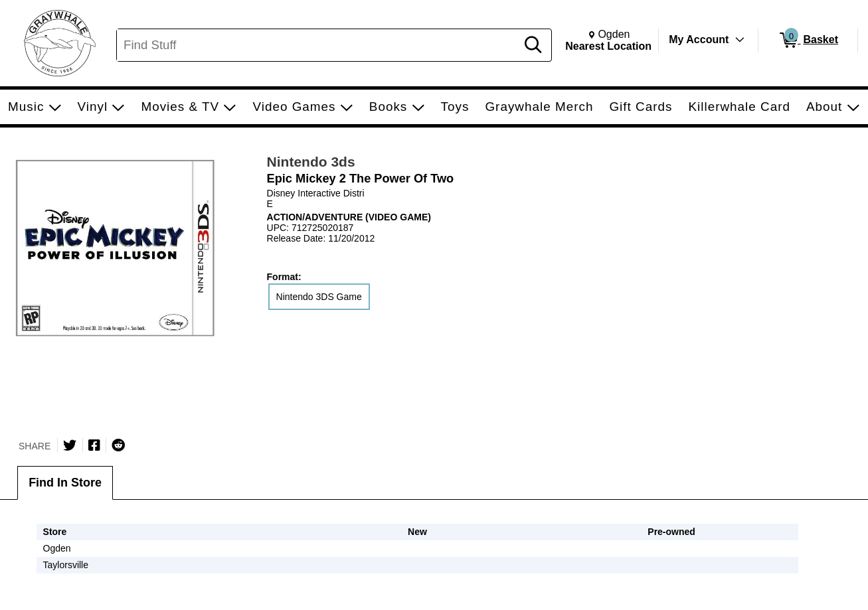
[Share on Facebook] (94, 445)
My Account (699, 39)
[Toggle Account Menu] (740, 40)
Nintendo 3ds (311, 162)
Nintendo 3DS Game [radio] (319, 297)
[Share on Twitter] (70, 445)
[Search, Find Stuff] (318, 45)
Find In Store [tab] (65, 483)
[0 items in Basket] (808, 40)
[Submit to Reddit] (118, 445)
